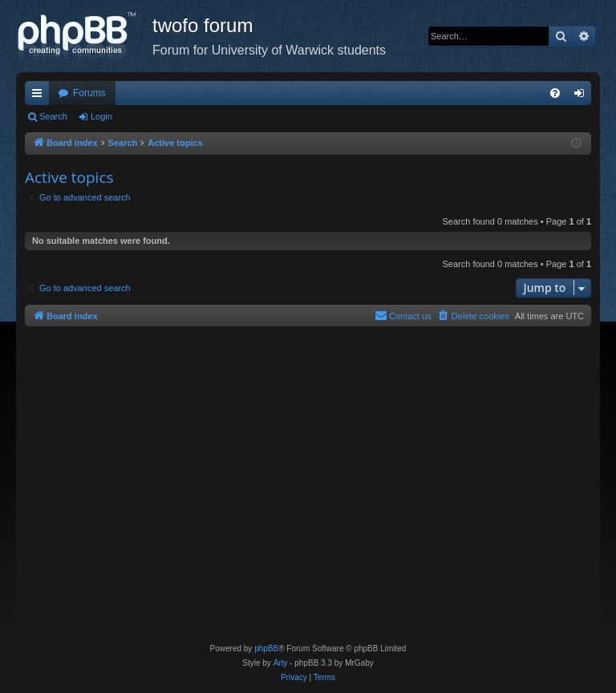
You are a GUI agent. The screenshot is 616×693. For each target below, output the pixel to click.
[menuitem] (555, 93)
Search (53, 116)
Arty (281, 663)
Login (101, 116)
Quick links (40, 96)
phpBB (266, 648)
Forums (89, 93)
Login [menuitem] (583, 96)
